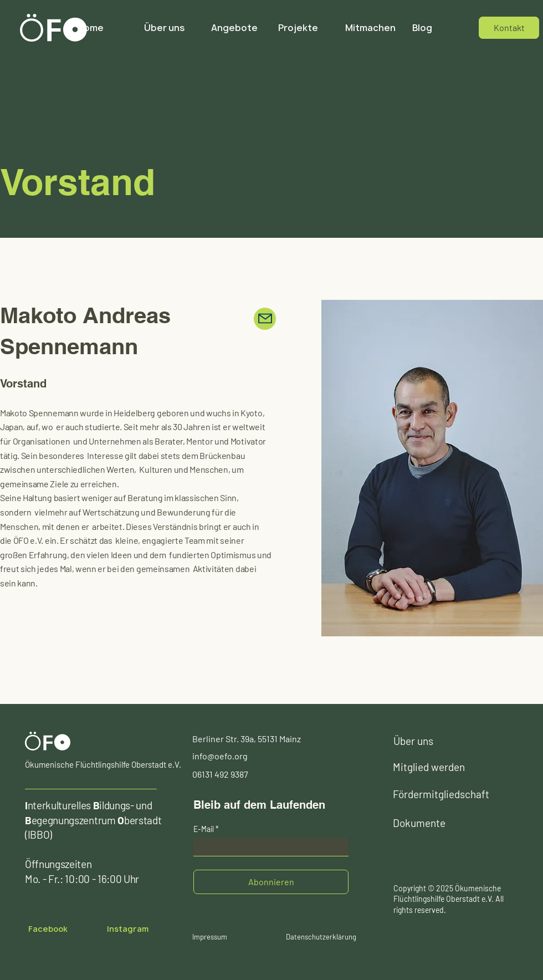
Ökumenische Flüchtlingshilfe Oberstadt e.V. (103, 764)
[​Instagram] (128, 929)
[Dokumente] (426, 823)
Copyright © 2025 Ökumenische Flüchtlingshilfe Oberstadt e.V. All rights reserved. (449, 899)
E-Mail (204, 829)
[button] (303, 28)
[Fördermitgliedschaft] (444, 794)
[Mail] (265, 319)
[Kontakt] (509, 28)
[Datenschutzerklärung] (321, 937)
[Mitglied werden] (437, 767)
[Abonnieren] (271, 882)
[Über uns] (427, 741)
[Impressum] (210, 937)
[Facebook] (48, 929)
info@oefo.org (220, 756)
